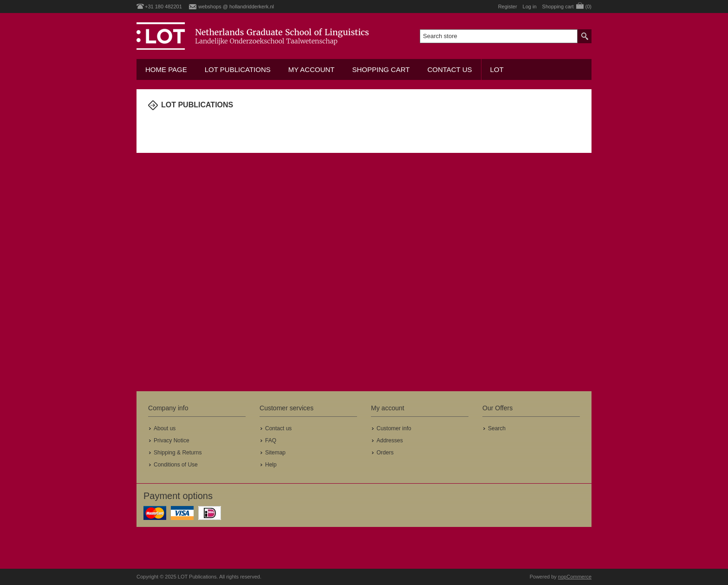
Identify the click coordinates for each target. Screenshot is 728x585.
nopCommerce (575, 577)
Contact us (449, 69)
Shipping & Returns (178, 453)
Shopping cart (381, 69)
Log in (530, 7)
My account (312, 69)
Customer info (394, 428)
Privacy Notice (172, 440)
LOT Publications (238, 69)
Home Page (166, 69)
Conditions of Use (176, 465)
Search (497, 428)
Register (508, 7)
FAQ (271, 440)
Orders (385, 453)
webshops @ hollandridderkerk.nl (236, 7)
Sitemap (275, 453)
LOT (497, 69)
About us (165, 428)
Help (271, 465)
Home (153, 124)
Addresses (390, 440)
